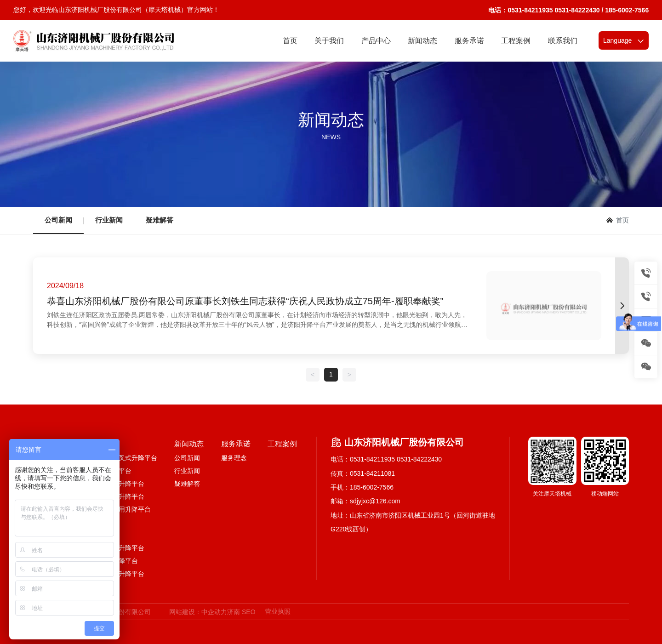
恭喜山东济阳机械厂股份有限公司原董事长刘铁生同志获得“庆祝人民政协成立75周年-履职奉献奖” (245, 301)
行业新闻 (109, 220)
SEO (249, 612)
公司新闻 (58, 220)
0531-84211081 (372, 473)
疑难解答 (160, 220)
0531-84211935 (372, 459)
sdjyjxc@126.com (375, 501)
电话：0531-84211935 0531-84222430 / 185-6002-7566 (568, 10)
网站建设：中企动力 (198, 612)
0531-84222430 (419, 459)
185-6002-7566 (372, 487)
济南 (234, 612)
